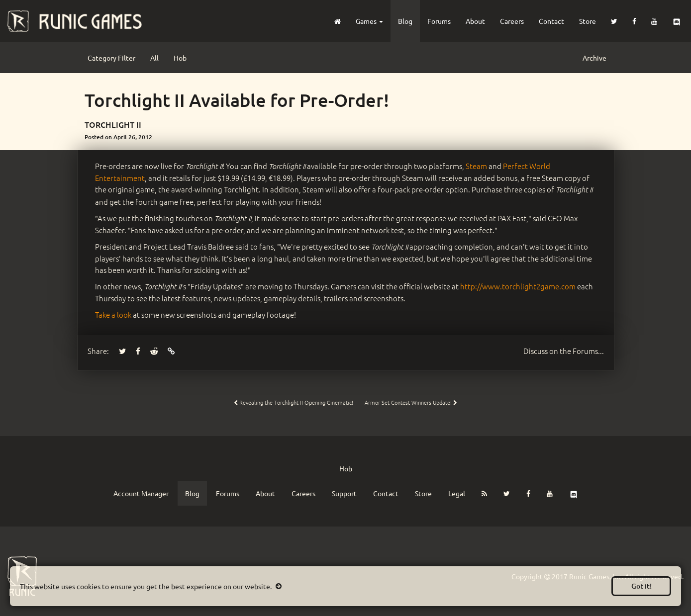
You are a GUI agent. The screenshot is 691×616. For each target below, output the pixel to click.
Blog (405, 21)
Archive (594, 58)
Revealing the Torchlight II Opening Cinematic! (294, 402)
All (154, 58)
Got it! (642, 586)
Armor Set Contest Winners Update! (411, 402)
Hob (180, 58)
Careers (512, 21)
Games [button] (369, 21)
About (475, 21)
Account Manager (141, 493)
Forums (439, 21)
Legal (457, 493)
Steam (476, 166)
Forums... (564, 351)
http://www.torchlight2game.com (518, 286)
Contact (551, 21)
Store (588, 21)
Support (344, 493)
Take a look (113, 314)
